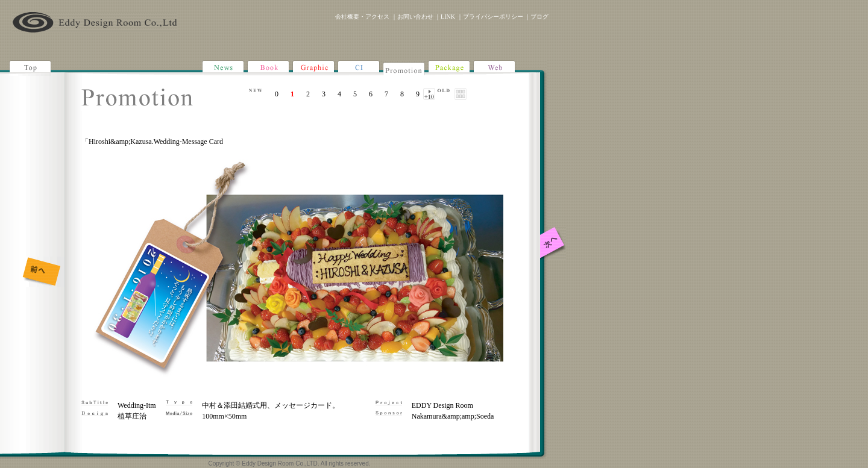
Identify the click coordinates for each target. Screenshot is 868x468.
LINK (448, 17)
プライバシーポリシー (493, 17)
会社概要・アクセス (362, 17)
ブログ (539, 17)
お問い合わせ (415, 17)
